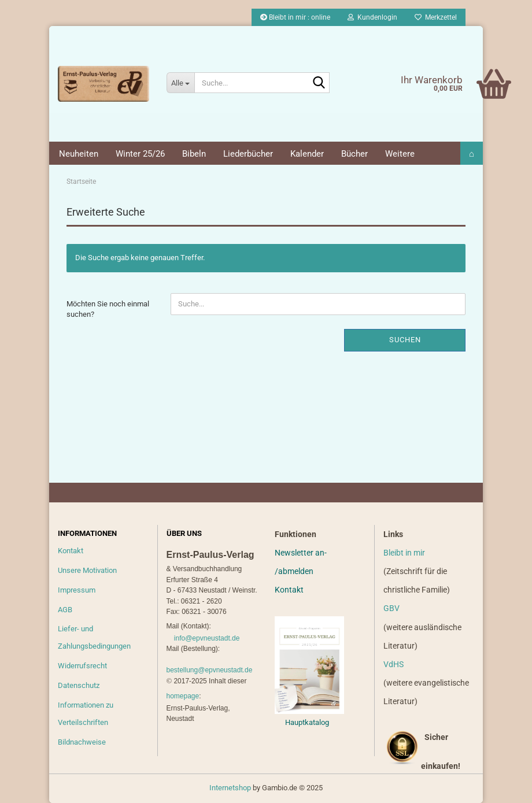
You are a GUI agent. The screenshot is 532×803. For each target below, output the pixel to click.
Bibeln (194, 154)
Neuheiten (79, 154)
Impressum (77, 590)
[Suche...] (180, 83)
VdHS (394, 664)
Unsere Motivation (87, 570)
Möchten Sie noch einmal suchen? (108, 309)
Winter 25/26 (140, 154)
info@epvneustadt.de (207, 638)
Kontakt (71, 551)
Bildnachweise (82, 742)
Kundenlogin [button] (372, 17)
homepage (183, 696)
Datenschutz (79, 685)
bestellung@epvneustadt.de (210, 670)
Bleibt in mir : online (295, 17)
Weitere (400, 154)
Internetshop (230, 788)
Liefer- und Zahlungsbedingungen (94, 637)
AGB (65, 610)
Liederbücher (248, 154)
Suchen (405, 340)
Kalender (307, 154)
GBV (391, 608)
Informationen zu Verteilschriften (86, 714)
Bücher (354, 154)
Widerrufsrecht (82, 666)
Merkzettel (436, 17)
